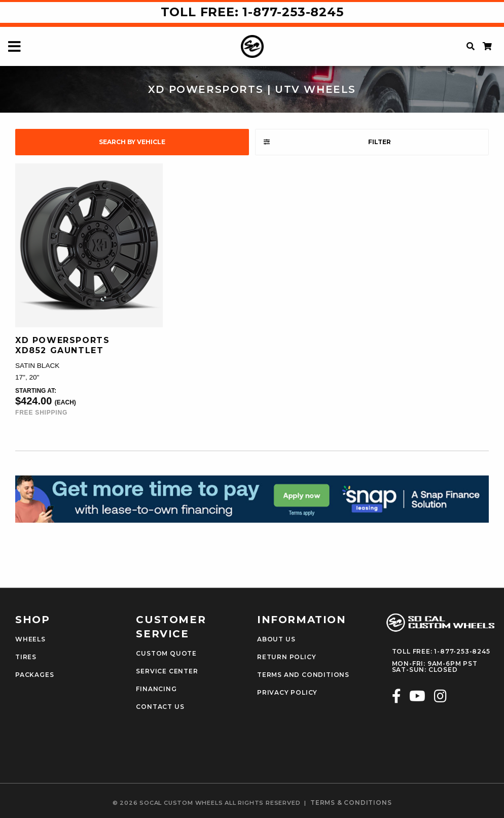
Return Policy (286, 657)
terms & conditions (351, 803)
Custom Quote (166, 654)
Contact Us (160, 707)
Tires (26, 657)
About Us (276, 639)
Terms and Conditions (303, 675)
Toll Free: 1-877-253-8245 (252, 12)
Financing (156, 689)
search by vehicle (132, 142)
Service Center (167, 671)
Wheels (30, 639)
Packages (34, 675)
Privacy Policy (287, 693)
